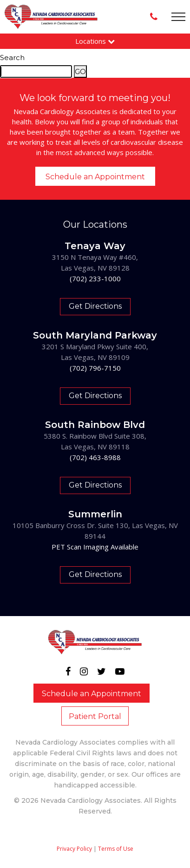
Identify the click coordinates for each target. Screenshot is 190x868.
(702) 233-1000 (95, 278)
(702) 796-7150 (95, 368)
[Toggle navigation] (178, 17)
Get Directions (95, 306)
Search (12, 58)
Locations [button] (95, 41)
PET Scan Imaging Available (95, 547)
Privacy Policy (74, 849)
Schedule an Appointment (95, 177)
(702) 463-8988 (95, 457)
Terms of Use (116, 849)
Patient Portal (95, 716)
